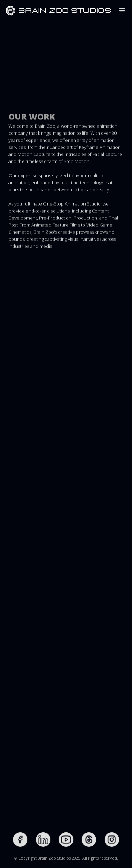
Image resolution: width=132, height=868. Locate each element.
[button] (122, 11)
